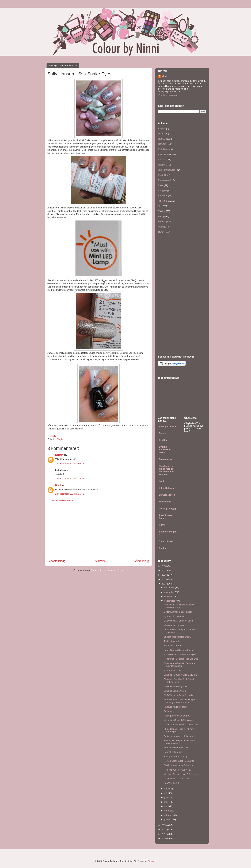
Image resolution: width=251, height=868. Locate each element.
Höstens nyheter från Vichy (177, 770)
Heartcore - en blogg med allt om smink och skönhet (167, 470)
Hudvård (162, 139)
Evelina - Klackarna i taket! (165, 450)
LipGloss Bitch (167, 495)
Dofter (161, 134)
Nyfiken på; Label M (174, 616)
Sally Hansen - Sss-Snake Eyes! (180, 654)
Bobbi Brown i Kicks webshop (179, 650)
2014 (164, 584)
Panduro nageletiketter (175, 707)
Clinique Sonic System (175, 691)
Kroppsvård (164, 154)
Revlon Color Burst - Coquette (179, 761)
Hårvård (162, 144)
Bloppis (162, 129)
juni (166, 797)
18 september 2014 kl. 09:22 (70, 463)
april (167, 806)
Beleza (163, 433)
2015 (164, 579)
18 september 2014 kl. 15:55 (70, 494)
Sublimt (163, 548)
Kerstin (59, 455)
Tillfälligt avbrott (172, 641)
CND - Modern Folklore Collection (181, 725)
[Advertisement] (98, 532)
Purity (162, 525)
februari (169, 815)
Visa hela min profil (168, 95)
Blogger (152, 861)
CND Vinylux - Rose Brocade (178, 695)
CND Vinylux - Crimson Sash (178, 621)
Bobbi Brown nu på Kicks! (177, 748)
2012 (164, 830)
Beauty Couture (167, 426)
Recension (163, 180)
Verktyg (162, 216)
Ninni (58, 485)
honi (161, 481)
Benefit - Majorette (173, 752)
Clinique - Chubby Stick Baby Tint (180, 675)
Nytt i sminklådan (167, 170)
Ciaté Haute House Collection (179, 765)
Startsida (100, 561)
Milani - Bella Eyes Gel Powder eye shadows (179, 742)
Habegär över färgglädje (176, 757)
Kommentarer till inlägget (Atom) (107, 570)
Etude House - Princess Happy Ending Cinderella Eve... (179, 701)
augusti (168, 789)
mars (167, 811)
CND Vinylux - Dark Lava (176, 779)
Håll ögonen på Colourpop (177, 716)
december (170, 588)
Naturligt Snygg (167, 508)
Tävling (162, 211)
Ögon (161, 227)
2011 (164, 834)
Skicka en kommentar (63, 500)
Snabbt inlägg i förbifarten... (178, 637)
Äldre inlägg (142, 561)
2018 (164, 566)
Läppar (162, 159)
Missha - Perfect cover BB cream (180, 774)
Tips (160, 206)
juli (166, 793)
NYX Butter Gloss (173, 670)
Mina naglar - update (174, 625)
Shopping (163, 191)
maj (167, 802)
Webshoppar (164, 221)
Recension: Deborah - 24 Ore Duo (181, 659)
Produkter (163, 175)
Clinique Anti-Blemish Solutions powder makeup (179, 665)
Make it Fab (165, 502)
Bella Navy (169, 711)
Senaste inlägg (56, 561)
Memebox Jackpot (173, 646)
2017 (164, 570)
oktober (168, 596)
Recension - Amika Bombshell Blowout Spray (179, 606)
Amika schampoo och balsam (178, 736)
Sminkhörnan (166, 541)
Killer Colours (166, 488)
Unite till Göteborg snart (176, 686)
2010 (164, 838)
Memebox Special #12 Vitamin (179, 720)
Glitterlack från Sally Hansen (178, 612)
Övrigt (161, 232)
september (170, 601)
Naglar (60, 439)
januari (168, 820)
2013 (164, 825)
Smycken (163, 196)
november (170, 592)
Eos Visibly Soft (172, 783)
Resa (161, 185)
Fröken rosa (165, 459)
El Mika (163, 440)
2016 (164, 575)
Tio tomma (163, 201)
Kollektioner (164, 149)
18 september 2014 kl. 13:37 (70, 479)
